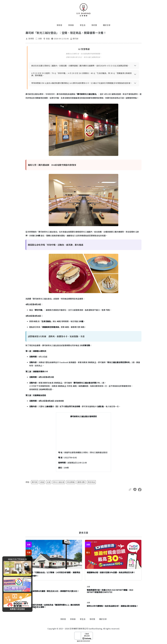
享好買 (94, 25)
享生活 (83, 25)
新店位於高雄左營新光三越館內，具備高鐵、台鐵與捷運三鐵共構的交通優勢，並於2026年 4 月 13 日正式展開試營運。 (80, 66)
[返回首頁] (83, 10)
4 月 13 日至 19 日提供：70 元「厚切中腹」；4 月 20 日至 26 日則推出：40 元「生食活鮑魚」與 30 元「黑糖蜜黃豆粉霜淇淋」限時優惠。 (81, 74)
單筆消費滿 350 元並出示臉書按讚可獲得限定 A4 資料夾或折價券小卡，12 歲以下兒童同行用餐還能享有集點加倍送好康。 (82, 83)
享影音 (59, 25)
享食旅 (71, 25)
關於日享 (107, 25)
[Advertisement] (83, 511)
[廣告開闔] (35, 607)
